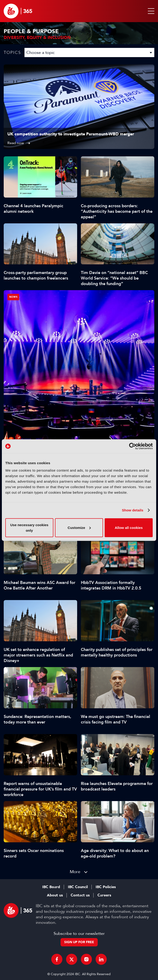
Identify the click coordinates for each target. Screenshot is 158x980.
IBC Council (78, 887)
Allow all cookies (129, 527)
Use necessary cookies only (29, 527)
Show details (133, 510)
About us (55, 895)
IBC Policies (106, 887)
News (13, 297)
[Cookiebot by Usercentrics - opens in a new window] (132, 446)
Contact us (80, 895)
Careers (104, 895)
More (75, 872)
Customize (79, 527)
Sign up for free (79, 942)
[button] (150, 11)
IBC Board (51, 887)
